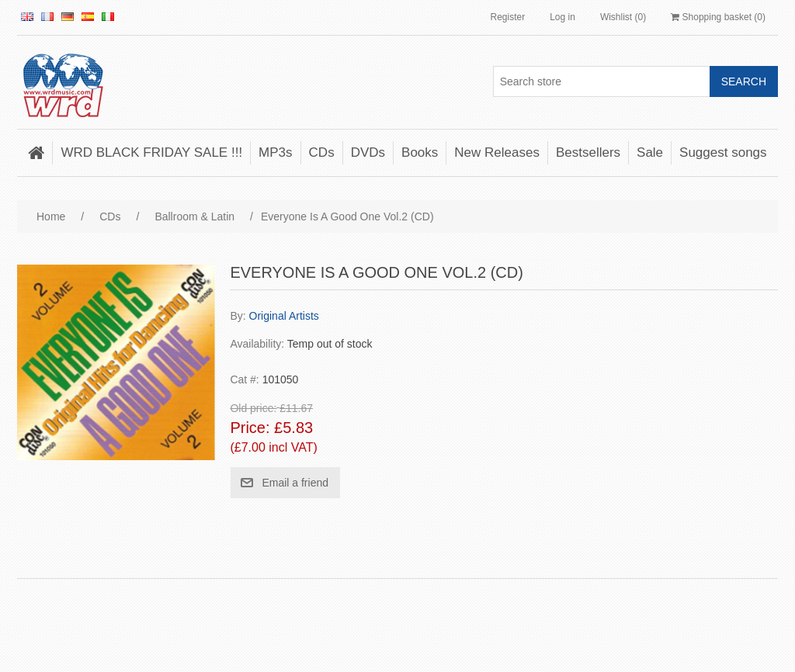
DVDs (368, 152)
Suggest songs (723, 152)
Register (507, 17)
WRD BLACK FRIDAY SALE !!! (151, 152)
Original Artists (284, 316)
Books (420, 152)
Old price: (253, 408)
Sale (650, 152)
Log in (562, 17)
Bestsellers (588, 152)
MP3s (275, 152)
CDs (322, 152)
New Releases (497, 152)
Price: (250, 428)
